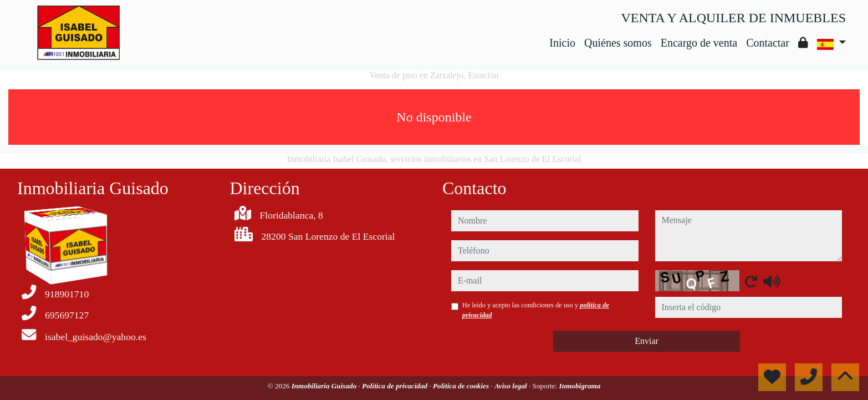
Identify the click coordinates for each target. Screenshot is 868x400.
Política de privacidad (395, 386)
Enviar (647, 341)
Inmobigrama (580, 386)
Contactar (768, 43)
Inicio (562, 43)
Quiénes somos (618, 43)
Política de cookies (462, 386)
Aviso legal (512, 386)
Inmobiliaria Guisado (325, 386)
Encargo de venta (699, 43)
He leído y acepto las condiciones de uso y (536, 310)
